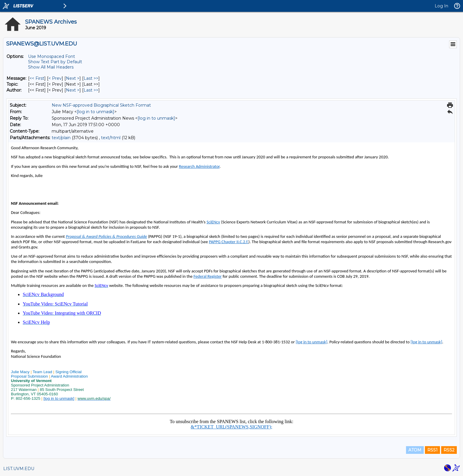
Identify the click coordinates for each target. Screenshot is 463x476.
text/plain (61, 138)
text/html (111, 138)
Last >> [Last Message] (91, 78)
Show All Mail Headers (51, 67)
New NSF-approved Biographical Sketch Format (101, 105)
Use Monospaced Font (52, 56)
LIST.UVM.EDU (19, 469)
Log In (441, 6)
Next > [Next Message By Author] (73, 90)
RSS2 (449, 450)
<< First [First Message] (37, 78)
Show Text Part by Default (55, 62)
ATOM (415, 450)
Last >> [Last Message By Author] (91, 90)
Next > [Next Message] (73, 78)
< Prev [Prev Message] (55, 78)
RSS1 (432, 450)
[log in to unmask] (96, 112)
